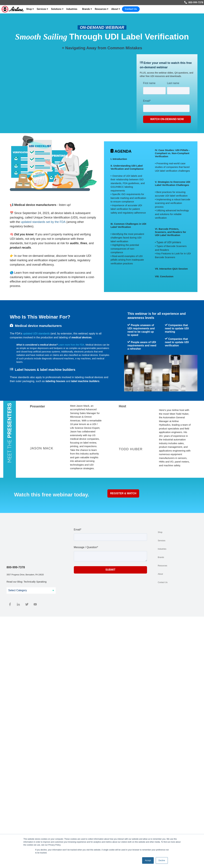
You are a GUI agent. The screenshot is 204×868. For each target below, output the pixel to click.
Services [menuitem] (162, 541)
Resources (101, 9)
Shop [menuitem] (160, 532)
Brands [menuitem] (161, 557)
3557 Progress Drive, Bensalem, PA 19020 (25, 552)
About (115, 9)
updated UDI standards (36, 334)
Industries (72, 9)
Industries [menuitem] (162, 549)
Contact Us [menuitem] (163, 582)
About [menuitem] (160, 574)
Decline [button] (162, 860)
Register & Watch (123, 493)
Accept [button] (148, 860)
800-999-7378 (196, 2)
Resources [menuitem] (162, 566)
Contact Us (131, 9)
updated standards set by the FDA (43, 222)
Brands (86, 9)
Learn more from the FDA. (72, 345)
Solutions (56, 9)
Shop (29, 9)
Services (41, 9)
